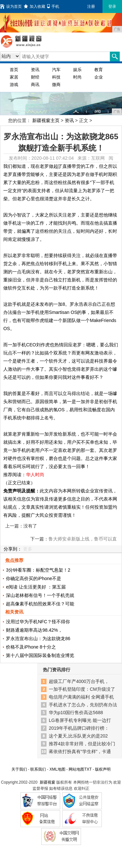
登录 (112, 6)
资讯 (35, 70)
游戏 (14, 85)
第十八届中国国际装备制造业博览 (40, 655)
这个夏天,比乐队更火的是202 (78, 736)
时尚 (77, 77)
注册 (91, 6)
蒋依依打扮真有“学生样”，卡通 (80, 751)
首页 (14, 70)
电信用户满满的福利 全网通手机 (81, 697)
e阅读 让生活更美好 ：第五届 (36, 587)
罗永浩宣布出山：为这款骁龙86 (38, 639)
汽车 (56, 70)
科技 (56, 77)
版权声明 (103, 769)
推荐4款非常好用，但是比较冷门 (82, 744)
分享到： (13, 549)
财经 (35, 77)
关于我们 (19, 769)
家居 (14, 77)
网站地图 (76, 769)
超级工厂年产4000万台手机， (79, 681)
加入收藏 (34, 6)
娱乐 (77, 70)
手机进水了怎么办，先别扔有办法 (83, 705)
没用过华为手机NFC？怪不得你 (38, 622)
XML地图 (57, 769)
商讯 (35, 85)
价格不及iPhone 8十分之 (31, 647)
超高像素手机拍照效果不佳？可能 (40, 604)
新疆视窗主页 (46, 120)
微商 (56, 85)
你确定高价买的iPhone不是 (34, 578)
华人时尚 (35, 475)
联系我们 (38, 769)
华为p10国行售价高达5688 (76, 713)
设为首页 (11, 6)
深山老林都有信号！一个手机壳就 (40, 595)
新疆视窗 (47, 782)
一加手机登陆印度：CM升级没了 (82, 689)
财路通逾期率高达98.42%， (34, 630)
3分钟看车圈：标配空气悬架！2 (38, 570)
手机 (53, 6)
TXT (88, 769)
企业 (99, 77)
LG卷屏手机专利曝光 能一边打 (80, 720)
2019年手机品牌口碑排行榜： (79, 728)
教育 (99, 70)
